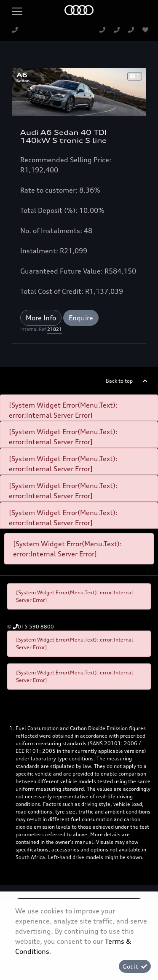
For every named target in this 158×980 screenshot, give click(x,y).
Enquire (81, 318)
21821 (55, 329)
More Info (41, 318)
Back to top (119, 381)
